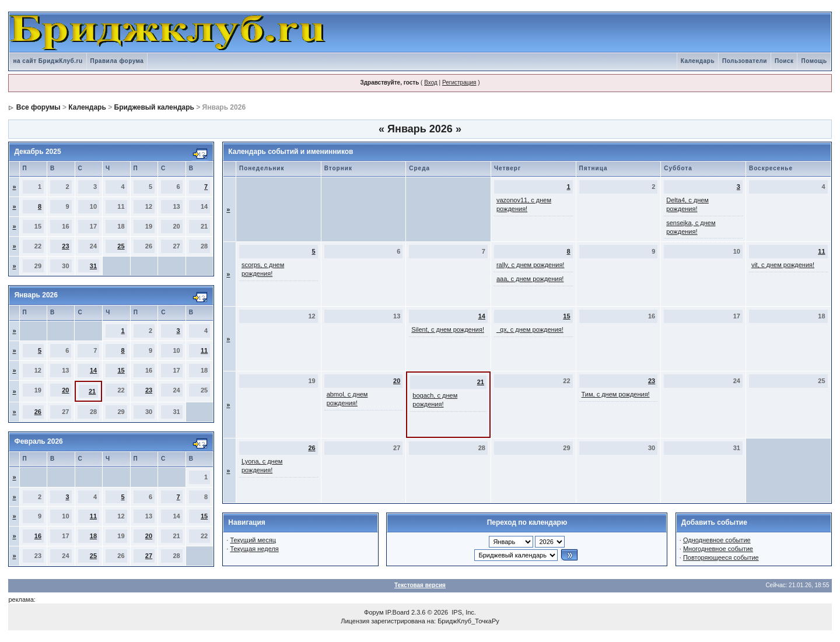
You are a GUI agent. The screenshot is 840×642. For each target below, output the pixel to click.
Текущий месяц (253, 540)
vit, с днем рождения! (783, 265)
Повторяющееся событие (721, 557)
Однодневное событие (717, 540)
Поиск (784, 61)
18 (93, 536)
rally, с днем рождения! (531, 265)
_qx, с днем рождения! (530, 329)
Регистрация (459, 83)
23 (65, 246)
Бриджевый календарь (154, 107)
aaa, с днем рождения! (530, 279)
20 (65, 390)
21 (92, 391)
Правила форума (117, 61)
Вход (431, 83)
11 (204, 350)
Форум (374, 612)
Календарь (698, 61)
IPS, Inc (463, 612)
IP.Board (398, 612)
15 (121, 370)
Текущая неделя (254, 549)
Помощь (814, 61)
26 (38, 412)
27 (149, 556)
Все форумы (38, 107)
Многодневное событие (718, 549)
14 (93, 370)
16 (38, 536)
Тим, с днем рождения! (616, 394)
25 (121, 246)
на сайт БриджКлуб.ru (48, 61)
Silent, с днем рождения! (448, 329)
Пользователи (745, 61)
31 (93, 266)
